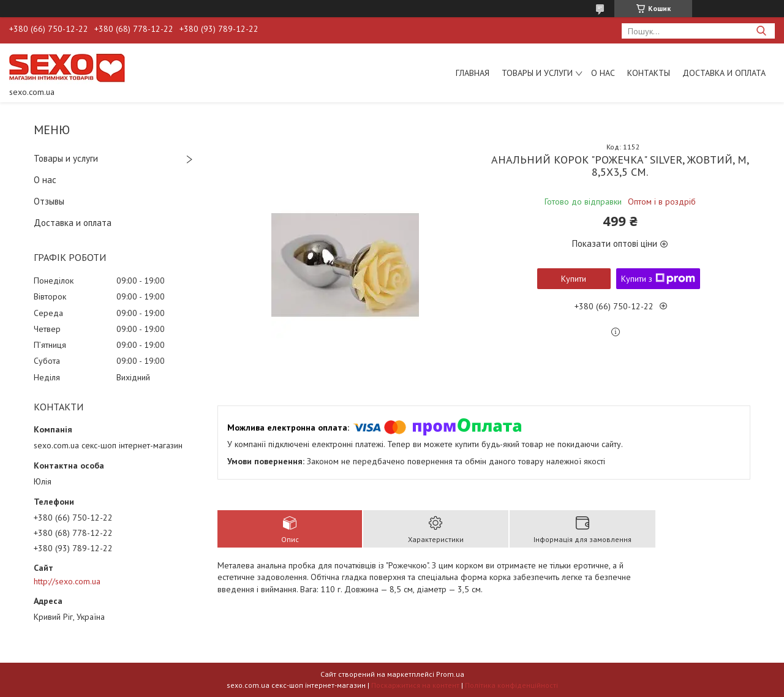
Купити (574, 279)
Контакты (649, 73)
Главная (473, 73)
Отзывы (49, 201)
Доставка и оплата (724, 73)
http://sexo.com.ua (67, 581)
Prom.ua (450, 674)
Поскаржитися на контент (415, 685)
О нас (603, 73)
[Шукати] (761, 31)
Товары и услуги (537, 73)
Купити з (658, 279)
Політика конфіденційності (511, 685)
